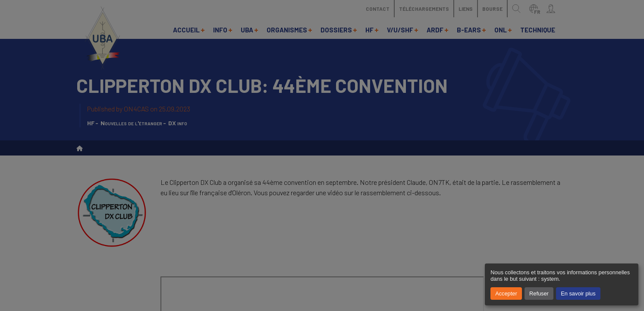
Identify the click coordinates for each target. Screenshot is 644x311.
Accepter (506, 294)
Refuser (539, 294)
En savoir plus (578, 294)
